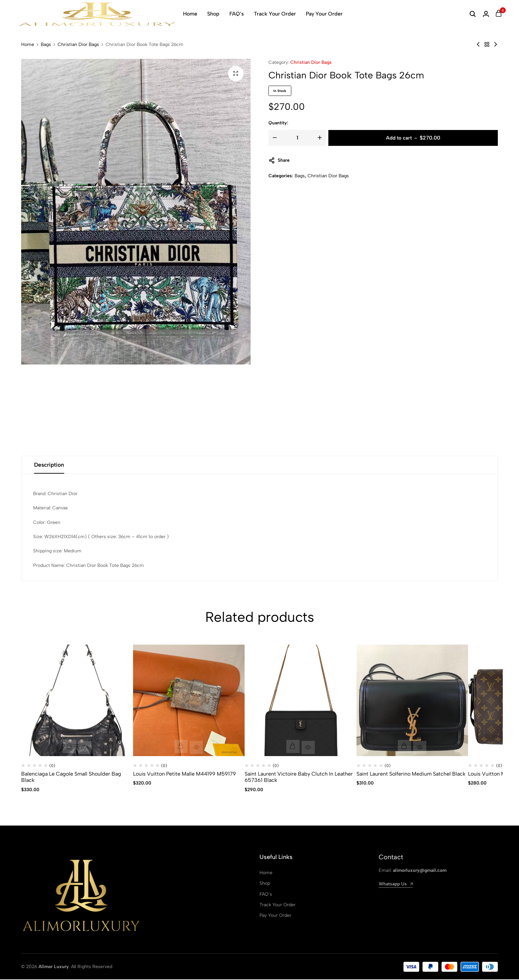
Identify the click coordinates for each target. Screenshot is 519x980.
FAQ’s (237, 14)
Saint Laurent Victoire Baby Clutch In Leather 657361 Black (299, 778)
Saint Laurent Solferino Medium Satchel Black (411, 774)
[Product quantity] (297, 138)
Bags (46, 45)
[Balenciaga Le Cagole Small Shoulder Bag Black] (77, 701)
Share (279, 161)
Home (190, 14)
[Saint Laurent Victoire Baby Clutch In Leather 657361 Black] (301, 701)
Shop (213, 14)
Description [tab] (50, 465)
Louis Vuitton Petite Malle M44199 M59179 (185, 774)
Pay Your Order (324, 14)
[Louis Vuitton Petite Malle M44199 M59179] (189, 701)
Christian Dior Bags (78, 45)
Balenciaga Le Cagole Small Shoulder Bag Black (71, 778)
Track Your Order (275, 14)
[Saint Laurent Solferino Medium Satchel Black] (412, 701)
